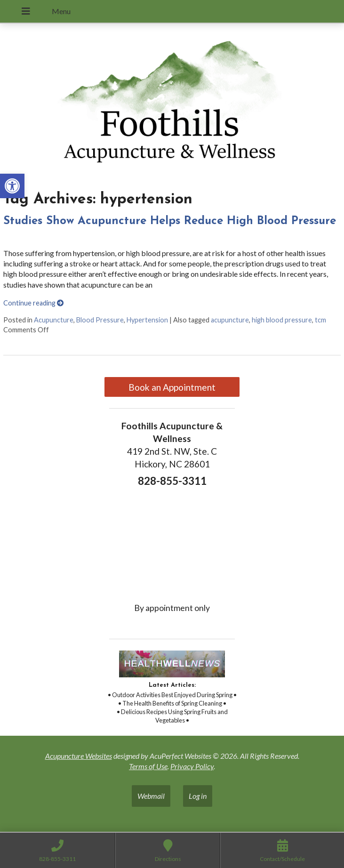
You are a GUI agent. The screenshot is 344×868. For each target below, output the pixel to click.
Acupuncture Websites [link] (79, 756)
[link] (12, 186)
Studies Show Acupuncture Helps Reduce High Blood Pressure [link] (170, 221)
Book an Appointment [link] (172, 387)
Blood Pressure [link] (100, 320)
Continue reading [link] (33, 303)
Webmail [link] (151, 796)
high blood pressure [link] (282, 320)
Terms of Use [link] (148, 766)
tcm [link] (320, 320)
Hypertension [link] (147, 320)
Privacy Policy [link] (192, 766)
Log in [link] (198, 796)
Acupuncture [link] (54, 320)
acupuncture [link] (230, 320)
